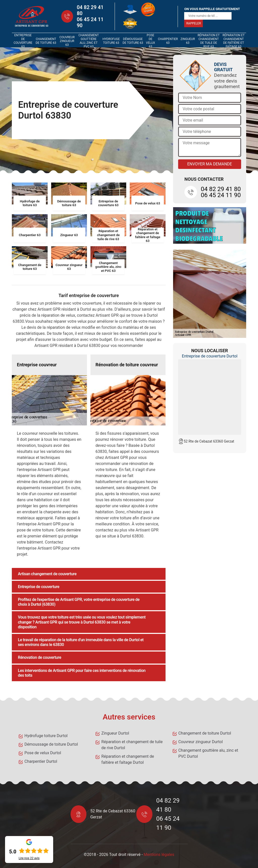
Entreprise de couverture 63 (23, 41)
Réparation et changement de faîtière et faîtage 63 (234, 41)
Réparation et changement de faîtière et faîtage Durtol (128, 759)
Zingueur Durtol (115, 733)
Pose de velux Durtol (43, 753)
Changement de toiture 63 (46, 41)
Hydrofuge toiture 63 (111, 41)
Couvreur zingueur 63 (67, 41)
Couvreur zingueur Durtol (201, 742)
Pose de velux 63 (150, 41)
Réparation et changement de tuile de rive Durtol (132, 745)
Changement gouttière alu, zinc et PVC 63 (89, 41)
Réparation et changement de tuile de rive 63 (209, 41)
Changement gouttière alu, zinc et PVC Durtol (208, 753)
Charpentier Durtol (41, 761)
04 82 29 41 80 (90, 10)
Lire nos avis (29, 858)
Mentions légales (159, 855)
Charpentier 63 (168, 41)
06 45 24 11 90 (90, 22)
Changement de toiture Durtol (205, 733)
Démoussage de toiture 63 (133, 41)
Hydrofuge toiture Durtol (46, 736)
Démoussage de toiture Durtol (51, 744)
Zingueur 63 (188, 41)
